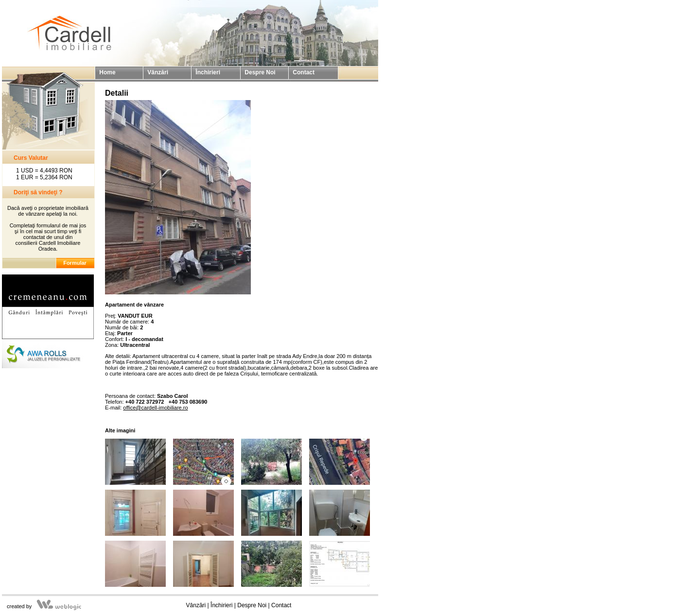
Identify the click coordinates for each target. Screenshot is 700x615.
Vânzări (196, 605)
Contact (281, 605)
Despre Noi (252, 605)
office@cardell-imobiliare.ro (155, 408)
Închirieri (221, 605)
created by (19, 606)
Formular (75, 263)
